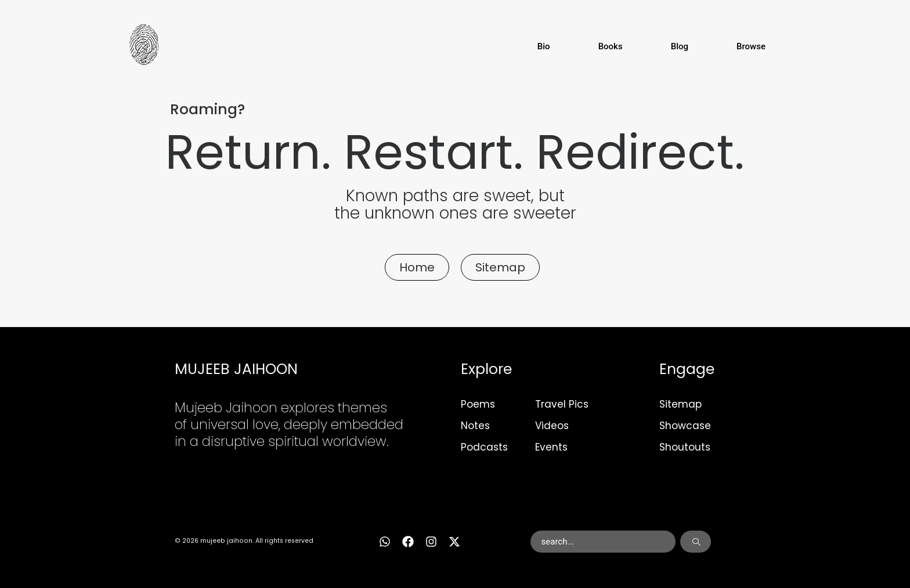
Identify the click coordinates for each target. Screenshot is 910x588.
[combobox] (603, 542)
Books (611, 46)
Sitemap (680, 404)
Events (551, 447)
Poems (478, 404)
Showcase (685, 426)
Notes (475, 426)
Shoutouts (685, 447)
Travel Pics (562, 404)
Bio (544, 46)
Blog (680, 46)
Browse (751, 46)
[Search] (696, 542)
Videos (552, 426)
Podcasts (484, 447)
